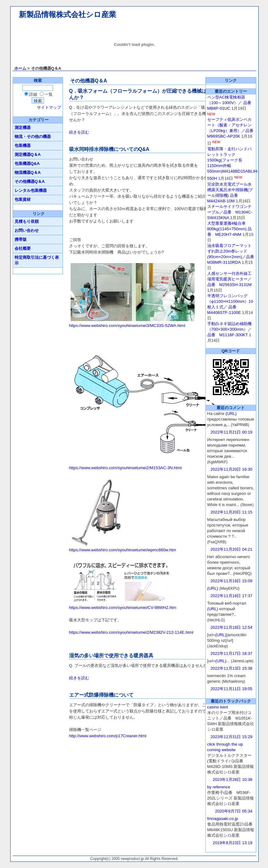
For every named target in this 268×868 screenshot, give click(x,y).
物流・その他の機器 (33, 137)
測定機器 (23, 128)
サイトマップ (49, 107)
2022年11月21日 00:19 (231, 432)
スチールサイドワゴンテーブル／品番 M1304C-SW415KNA (230, 212)
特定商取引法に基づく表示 (37, 260)
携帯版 (21, 239)
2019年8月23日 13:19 (233, 843)
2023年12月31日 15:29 (231, 737)
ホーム (20, 68)
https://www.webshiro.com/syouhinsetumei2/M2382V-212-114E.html (131, 632)
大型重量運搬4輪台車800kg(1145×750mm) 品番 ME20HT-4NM (230, 229)
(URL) (231, 414)
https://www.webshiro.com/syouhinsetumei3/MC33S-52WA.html (127, 326)
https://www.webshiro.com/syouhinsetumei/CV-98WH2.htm (123, 608)
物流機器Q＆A (28, 172)
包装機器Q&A (27, 163)
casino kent (218, 707)
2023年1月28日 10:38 (233, 780)
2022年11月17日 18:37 (231, 653)
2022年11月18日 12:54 (231, 627)
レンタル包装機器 (31, 190)
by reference (219, 787)
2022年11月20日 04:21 (231, 549)
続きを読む (79, 132)
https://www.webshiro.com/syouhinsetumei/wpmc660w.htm (123, 550)
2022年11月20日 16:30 (231, 469)
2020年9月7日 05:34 (234, 811)
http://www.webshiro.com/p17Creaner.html (108, 736)
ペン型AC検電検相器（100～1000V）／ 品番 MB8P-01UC (231, 103)
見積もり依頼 (27, 221)
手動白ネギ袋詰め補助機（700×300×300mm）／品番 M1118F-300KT (229, 329)
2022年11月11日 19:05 (231, 689)
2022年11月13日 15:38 (231, 668)
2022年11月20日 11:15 (231, 512)
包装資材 (23, 199)
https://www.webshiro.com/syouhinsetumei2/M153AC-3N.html (125, 468)
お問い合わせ (27, 230)
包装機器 (23, 145)
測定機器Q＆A (28, 154)
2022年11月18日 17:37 (231, 596)
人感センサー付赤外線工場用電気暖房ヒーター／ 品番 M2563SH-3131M (229, 279)
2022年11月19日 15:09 (231, 581)
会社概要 (23, 248)
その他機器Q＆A (30, 181)
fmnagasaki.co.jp (223, 819)
